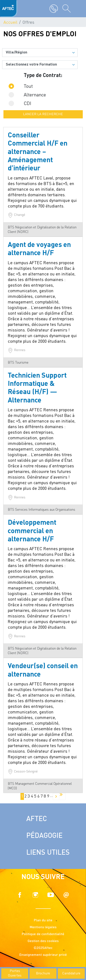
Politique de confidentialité (43, 934)
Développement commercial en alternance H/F (32, 531)
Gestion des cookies (43, 941)
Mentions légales (43, 927)
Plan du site (43, 920)
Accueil (10, 23)
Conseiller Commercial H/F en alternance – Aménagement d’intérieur (38, 152)
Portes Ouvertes (15, 973)
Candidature (71, 974)
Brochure (43, 974)
